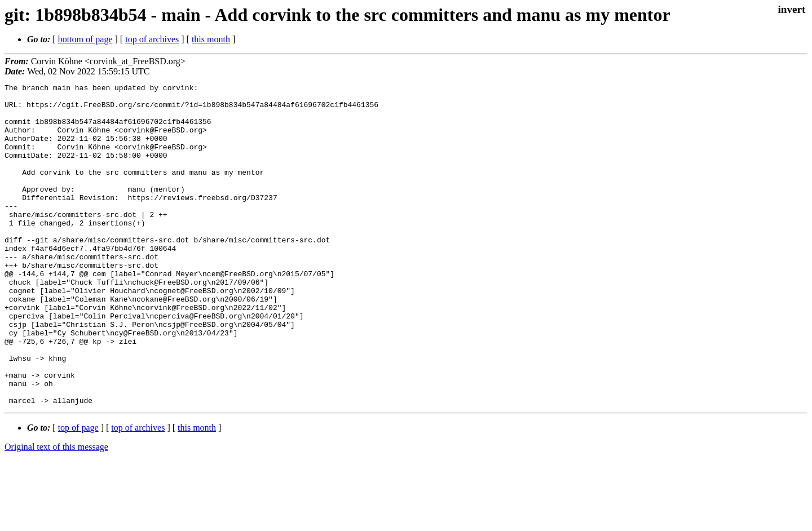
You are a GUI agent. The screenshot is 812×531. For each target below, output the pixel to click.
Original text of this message (56, 511)
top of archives (152, 39)
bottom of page (85, 39)
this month (211, 39)
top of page (78, 492)
